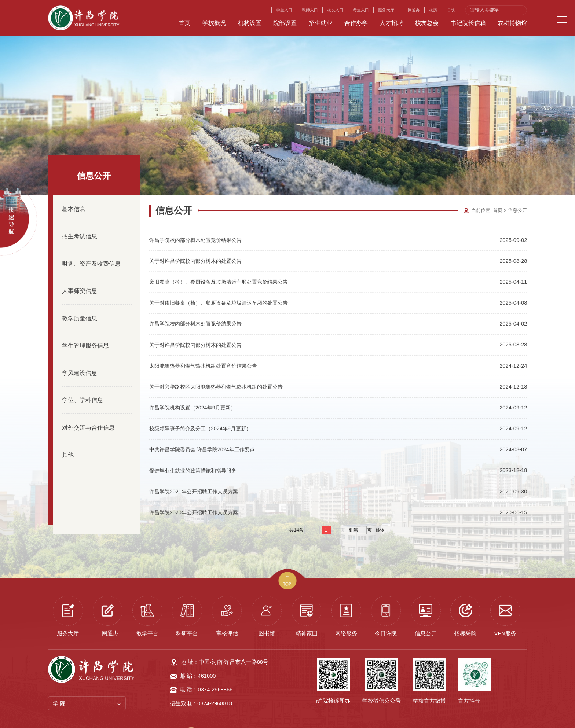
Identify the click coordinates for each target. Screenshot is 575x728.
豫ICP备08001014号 (275, 719)
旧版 (451, 10)
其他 (68, 443)
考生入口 (361, 10)
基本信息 (74, 197)
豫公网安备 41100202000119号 (352, 719)
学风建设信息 (80, 361)
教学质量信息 (80, 306)
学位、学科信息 (83, 388)
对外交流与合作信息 (88, 415)
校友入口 (335, 10)
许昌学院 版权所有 (223, 719)
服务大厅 (386, 10)
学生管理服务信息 (85, 334)
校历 (433, 10)
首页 (498, 198)
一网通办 (412, 10)
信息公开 (517, 198)
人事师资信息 (80, 279)
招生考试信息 (80, 224)
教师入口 (310, 10)
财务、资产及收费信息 (91, 251)
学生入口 (284, 10)
